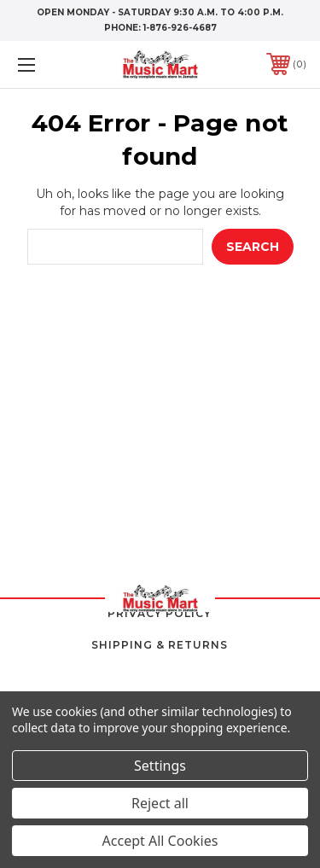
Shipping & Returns (160, 645)
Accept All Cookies (160, 841)
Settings (160, 766)
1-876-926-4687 (180, 28)
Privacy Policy (160, 613)
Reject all (160, 803)
